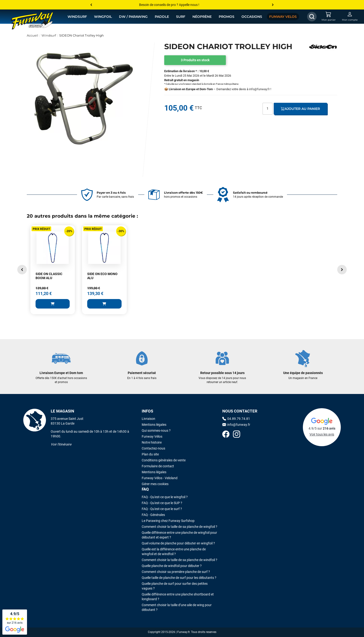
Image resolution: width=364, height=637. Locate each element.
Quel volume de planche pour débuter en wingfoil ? (178, 543)
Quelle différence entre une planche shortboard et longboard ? (178, 597)
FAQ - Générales (153, 515)
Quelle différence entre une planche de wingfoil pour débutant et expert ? (179, 535)
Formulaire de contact (158, 466)
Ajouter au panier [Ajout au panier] (300, 109)
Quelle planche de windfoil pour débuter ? (172, 566)
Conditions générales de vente (164, 460)
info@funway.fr (259, 89)
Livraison (148, 419)
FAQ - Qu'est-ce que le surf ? (162, 509)
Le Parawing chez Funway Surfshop (168, 521)
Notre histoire (152, 442)
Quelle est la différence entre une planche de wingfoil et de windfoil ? (174, 552)
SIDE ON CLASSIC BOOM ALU (49, 276)
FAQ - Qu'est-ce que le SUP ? (162, 503)
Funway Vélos (152, 436)
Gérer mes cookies (155, 484)
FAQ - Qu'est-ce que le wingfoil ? (165, 497)
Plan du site (150, 454)
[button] (22, 270)
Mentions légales (154, 425)
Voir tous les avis (322, 434)
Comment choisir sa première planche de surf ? (176, 572)
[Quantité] (268, 109)
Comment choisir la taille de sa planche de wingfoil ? (180, 527)
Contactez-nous (153, 448)
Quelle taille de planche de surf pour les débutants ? (179, 578)
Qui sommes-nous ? (156, 431)
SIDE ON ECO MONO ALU (102, 276)
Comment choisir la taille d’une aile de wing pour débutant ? (177, 607)
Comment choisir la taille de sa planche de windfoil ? (180, 560)
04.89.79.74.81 (236, 419)
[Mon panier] (328, 17)
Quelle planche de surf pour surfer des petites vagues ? (175, 586)
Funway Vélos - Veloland (160, 478)
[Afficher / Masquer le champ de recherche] (312, 17)
